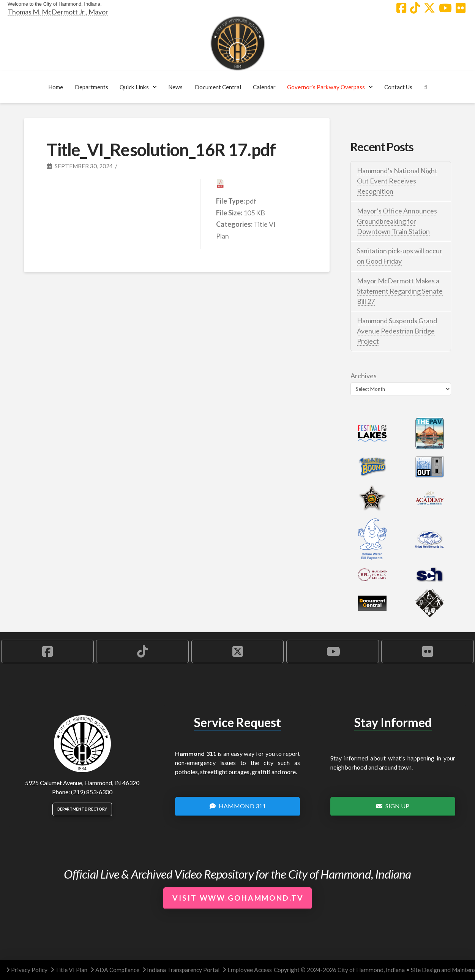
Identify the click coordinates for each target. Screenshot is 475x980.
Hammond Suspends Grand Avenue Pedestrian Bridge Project (397, 331)
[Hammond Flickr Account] (461, 8)
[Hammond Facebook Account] (401, 8)
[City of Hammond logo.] (238, 43)
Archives (364, 376)
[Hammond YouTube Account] (445, 8)
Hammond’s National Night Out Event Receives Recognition (397, 181)
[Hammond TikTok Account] (415, 8)
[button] (91, 87)
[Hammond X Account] (429, 8)
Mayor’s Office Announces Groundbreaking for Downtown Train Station (397, 221)
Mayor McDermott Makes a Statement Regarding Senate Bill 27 (400, 291)
